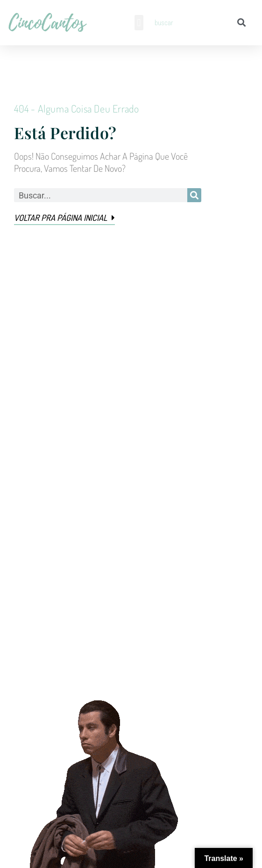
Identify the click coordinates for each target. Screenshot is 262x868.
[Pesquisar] (242, 23)
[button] (139, 23)
